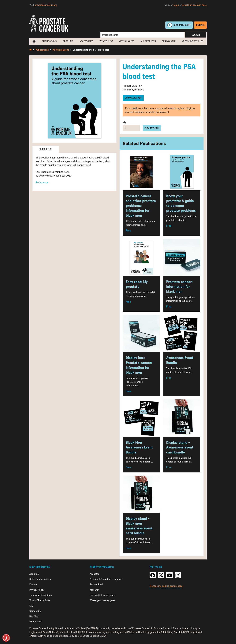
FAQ (31, 606)
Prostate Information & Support (106, 579)
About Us (34, 574)
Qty (124, 122)
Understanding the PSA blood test (91, 50)
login (176, 5)
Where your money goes (102, 600)
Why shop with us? (193, 41)
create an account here (194, 5)
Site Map (34, 616)
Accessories (86, 41)
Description (46, 149)
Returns (33, 584)
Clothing (68, 41)
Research (94, 590)
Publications (49, 41)
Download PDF (133, 98)
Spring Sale (169, 41)
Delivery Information (40, 579)
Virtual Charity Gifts (40, 600)
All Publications (61, 50)
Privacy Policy (37, 590)
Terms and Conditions (40, 595)
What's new (106, 41)
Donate (200, 25)
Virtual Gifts (127, 41)
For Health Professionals (102, 595)
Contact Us (35, 611)
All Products (148, 41)
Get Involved (96, 584)
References (42, 183)
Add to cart (152, 128)
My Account (36, 622)
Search (196, 35)
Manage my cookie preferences (166, 586)
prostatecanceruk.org (46, 5)
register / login (184, 108)
